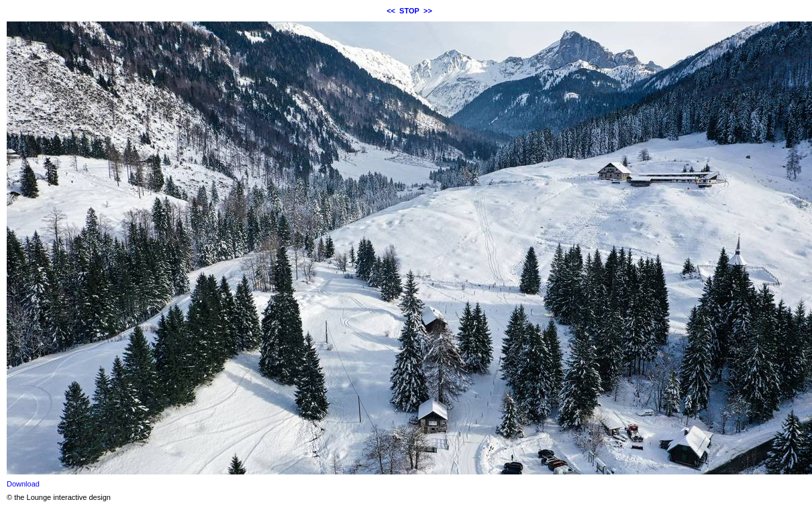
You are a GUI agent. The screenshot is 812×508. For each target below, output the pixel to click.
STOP (409, 11)
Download (23, 484)
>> (428, 11)
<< (391, 11)
